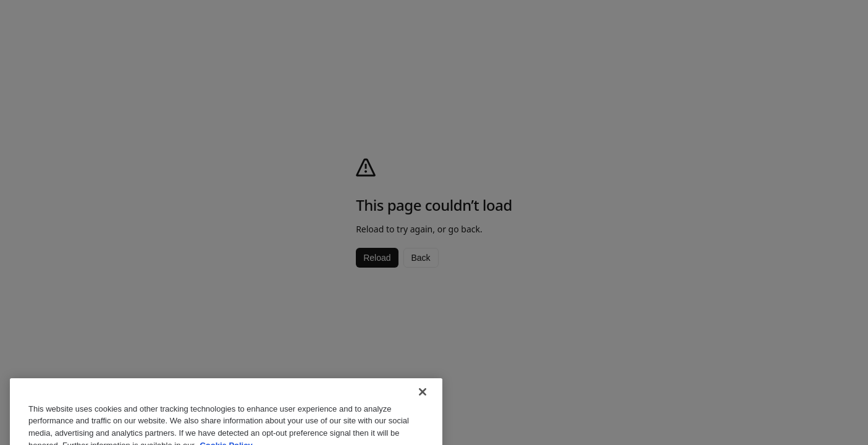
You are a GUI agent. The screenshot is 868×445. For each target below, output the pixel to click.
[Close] (423, 397)
